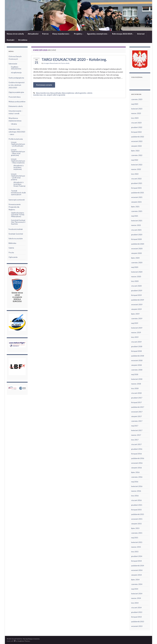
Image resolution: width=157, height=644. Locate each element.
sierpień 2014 (136, 575)
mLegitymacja (16, 72)
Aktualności (33, 34)
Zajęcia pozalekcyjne (16, 92)
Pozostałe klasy (15, 97)
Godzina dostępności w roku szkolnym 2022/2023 (17, 85)
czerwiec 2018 (137, 370)
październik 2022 (138, 137)
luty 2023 (135, 118)
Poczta (11, 252)
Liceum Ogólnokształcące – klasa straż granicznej (18, 152)
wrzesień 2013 (137, 626)
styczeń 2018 (136, 393)
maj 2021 (135, 216)
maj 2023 (135, 104)
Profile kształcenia (16, 139)
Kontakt (11, 40)
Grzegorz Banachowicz (51, 63)
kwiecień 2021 (137, 221)
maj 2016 (135, 482)
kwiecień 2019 (137, 328)
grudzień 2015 (137, 505)
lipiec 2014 (135, 580)
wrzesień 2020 (137, 249)
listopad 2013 (136, 617)
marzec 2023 (136, 113)
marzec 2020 (136, 276)
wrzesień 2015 (137, 519)
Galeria (11, 248)
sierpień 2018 (136, 365)
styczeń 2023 (136, 123)
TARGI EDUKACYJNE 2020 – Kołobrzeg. (74, 59)
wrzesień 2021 (137, 197)
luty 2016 (135, 496)
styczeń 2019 (136, 342)
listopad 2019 (136, 295)
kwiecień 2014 (137, 594)
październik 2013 (138, 621)
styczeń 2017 (136, 444)
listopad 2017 (136, 402)
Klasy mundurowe (61, 34)
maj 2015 (135, 538)
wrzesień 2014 (137, 570)
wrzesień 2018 (137, 360)
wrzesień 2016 (137, 463)
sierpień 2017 (136, 416)
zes (45, 95)
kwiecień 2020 (137, 272)
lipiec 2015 (135, 528)
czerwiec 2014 (137, 584)
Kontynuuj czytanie (44, 85)
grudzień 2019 (137, 290)
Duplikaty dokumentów (16, 68)
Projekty (79, 34)
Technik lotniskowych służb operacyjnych (18, 193)
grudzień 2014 (137, 556)
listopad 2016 (136, 454)
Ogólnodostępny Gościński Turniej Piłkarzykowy (18, 215)
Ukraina (14, 124)
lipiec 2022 (135, 151)
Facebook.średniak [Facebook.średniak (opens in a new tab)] (16, 229)
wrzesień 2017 (137, 412)
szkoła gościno (81, 93)
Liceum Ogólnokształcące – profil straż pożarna (18, 177)
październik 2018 (138, 356)
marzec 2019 (136, 332)
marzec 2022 (136, 169)
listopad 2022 (136, 132)
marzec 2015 (136, 547)
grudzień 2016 (137, 449)
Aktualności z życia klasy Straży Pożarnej (19, 184)
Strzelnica (23, 40)
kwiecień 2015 (137, 542)
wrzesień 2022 (137, 141)
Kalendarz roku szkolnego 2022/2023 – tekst (17, 132)
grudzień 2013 (137, 612)
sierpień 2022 (136, 146)
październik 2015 (138, 514)
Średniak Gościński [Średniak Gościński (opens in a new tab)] (16, 234)
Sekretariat (13, 64)
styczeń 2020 (136, 286)
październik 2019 (138, 300)
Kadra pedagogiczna (16, 78)
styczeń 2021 (136, 230)
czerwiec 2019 (137, 318)
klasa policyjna (56, 93)
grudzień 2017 (137, 398)
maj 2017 (135, 426)
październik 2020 (138, 244)
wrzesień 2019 (137, 304)
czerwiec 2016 (137, 477)
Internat (141, 34)
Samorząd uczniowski (17, 200)
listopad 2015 (136, 510)
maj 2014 (135, 589)
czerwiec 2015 (137, 533)
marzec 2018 (136, 384)
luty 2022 (135, 174)
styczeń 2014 (136, 607)
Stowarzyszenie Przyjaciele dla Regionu (15, 207)
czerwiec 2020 (137, 262)
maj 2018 (135, 374)
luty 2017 (135, 440)
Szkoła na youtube (16, 238)
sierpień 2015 (136, 524)
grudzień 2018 (137, 346)
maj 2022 (135, 160)
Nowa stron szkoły (15, 34)
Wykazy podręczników (17, 102)
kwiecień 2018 (137, 379)
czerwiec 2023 (137, 99)
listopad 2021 (136, 188)
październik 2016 (138, 458)
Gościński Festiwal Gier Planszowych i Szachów (18, 222)
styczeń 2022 (136, 179)
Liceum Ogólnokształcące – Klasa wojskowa (18, 161)
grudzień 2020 (137, 235)
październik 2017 (138, 407)
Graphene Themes (24, 641)
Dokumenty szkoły (16, 106)
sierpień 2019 (136, 309)
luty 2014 (135, 603)
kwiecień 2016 (137, 486)
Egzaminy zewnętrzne (98, 34)
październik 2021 (138, 193)
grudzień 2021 (137, 183)
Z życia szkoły (65, 63)
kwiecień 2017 (137, 430)
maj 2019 (135, 323)
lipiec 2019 (135, 314)
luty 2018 (135, 388)
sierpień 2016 (136, 468)
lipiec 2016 (135, 472)
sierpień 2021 (136, 202)
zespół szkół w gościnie (56, 95)
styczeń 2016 (136, 500)
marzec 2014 (136, 598)
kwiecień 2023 (137, 109)
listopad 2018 (136, 351)
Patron (45, 34)
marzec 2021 (136, 225)
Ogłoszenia (13, 257)
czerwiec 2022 (137, 155)
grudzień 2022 (137, 127)
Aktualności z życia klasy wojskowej (19, 167)
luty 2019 (135, 337)
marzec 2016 (136, 491)
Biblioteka (12, 243)
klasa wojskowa (68, 93)
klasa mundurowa (43, 93)
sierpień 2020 (136, 253)
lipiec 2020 (135, 258)
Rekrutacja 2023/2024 (123, 34)
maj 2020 (135, 267)
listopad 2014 (136, 561)
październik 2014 (138, 566)
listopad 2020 (136, 239)
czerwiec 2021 (137, 211)
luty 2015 (135, 552)
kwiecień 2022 (137, 165)
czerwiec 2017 (137, 421)
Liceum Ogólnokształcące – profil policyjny (18, 144)
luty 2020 (135, 281)
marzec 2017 (136, 435)
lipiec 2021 (135, 207)
